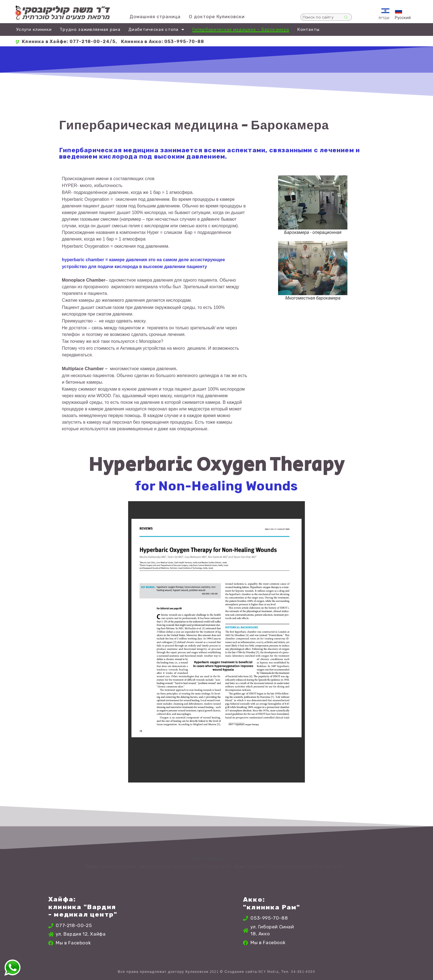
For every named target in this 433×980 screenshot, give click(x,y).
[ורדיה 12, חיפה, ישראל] (159, 922)
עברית (384, 18)
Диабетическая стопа (156, 30)
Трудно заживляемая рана (90, 30)
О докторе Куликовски (217, 17)
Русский (403, 18)
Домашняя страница (155, 17)
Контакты (308, 30)
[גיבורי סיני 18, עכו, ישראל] (338, 922)
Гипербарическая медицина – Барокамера (241, 30)
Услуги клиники (34, 30)
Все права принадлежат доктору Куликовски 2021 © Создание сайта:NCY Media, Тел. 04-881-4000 (216, 972)
